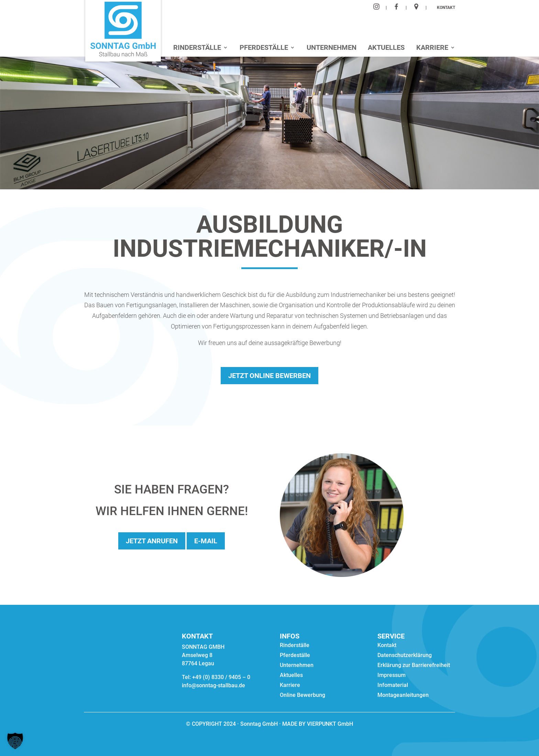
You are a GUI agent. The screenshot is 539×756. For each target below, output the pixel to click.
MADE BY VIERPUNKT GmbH (317, 724)
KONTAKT (446, 8)
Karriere (432, 48)
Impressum (392, 676)
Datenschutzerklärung (405, 656)
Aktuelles (386, 48)
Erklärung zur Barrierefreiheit (414, 666)
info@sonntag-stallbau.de (213, 685)
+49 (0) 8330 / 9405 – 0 (221, 677)
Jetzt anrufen (152, 541)
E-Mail (206, 541)
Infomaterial (393, 686)
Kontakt (387, 646)
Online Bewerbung (302, 696)
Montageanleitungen (403, 696)
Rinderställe (197, 48)
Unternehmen (332, 48)
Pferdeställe (264, 48)
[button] (15, 741)
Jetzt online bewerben (269, 376)
